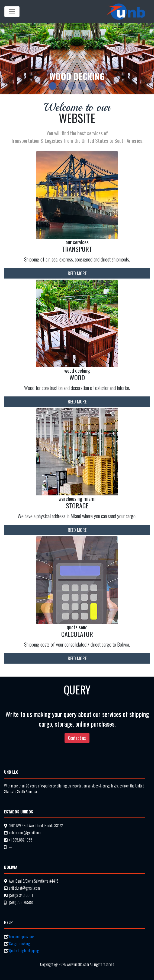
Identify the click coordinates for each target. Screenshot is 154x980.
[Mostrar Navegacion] (12, 12)
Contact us (77, 738)
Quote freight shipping (24, 950)
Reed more (77, 273)
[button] (12, 59)
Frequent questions (22, 936)
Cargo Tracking (19, 943)
